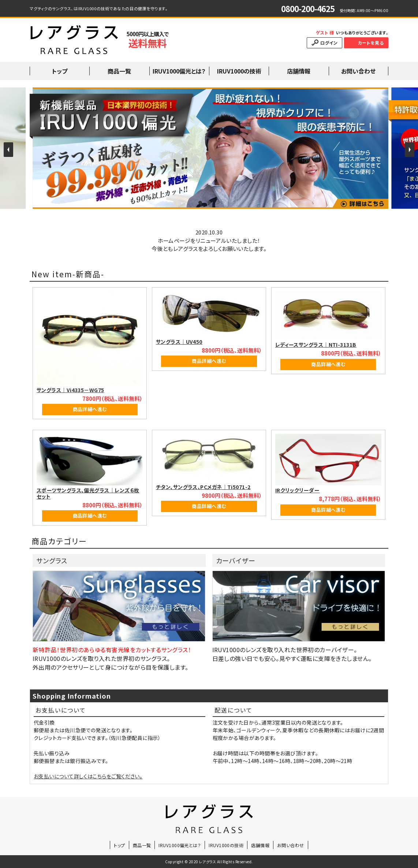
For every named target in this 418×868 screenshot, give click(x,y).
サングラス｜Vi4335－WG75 (70, 390)
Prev (8, 150)
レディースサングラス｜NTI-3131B (316, 345)
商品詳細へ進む (90, 409)
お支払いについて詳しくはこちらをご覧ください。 (88, 776)
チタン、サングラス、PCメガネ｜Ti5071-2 (203, 487)
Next (410, 150)
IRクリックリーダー (298, 490)
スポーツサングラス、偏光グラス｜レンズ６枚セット (88, 493)
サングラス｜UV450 (179, 342)
